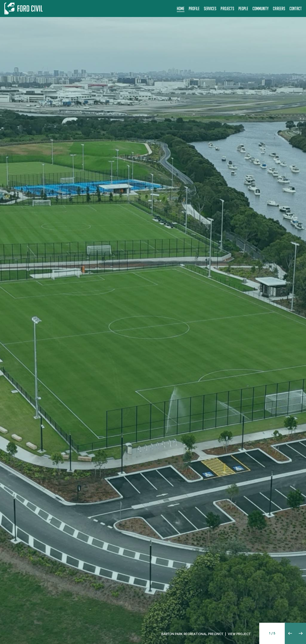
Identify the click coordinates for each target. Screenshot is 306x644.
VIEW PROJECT (239, 635)
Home (181, 9)
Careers (279, 9)
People (243, 9)
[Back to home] (24, 9)
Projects (227, 9)
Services (210, 9)
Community (261, 9)
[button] (290, 633)
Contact (296, 9)
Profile (194, 9)
